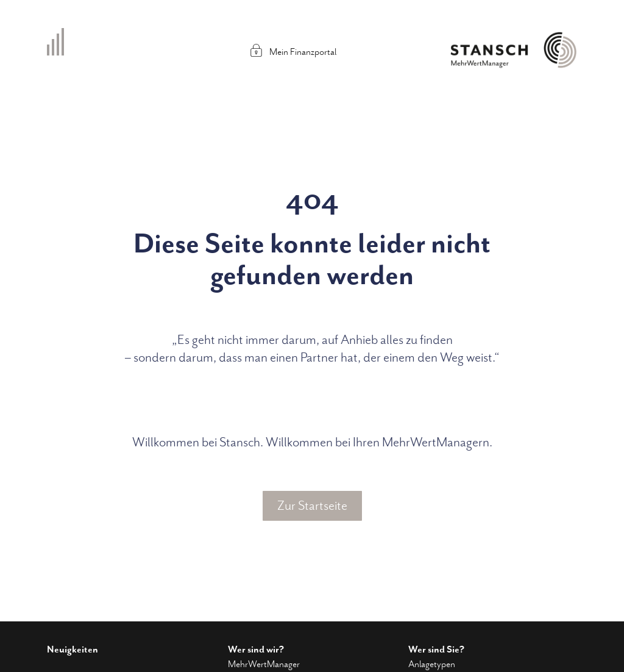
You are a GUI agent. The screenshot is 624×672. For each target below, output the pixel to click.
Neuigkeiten (73, 649)
